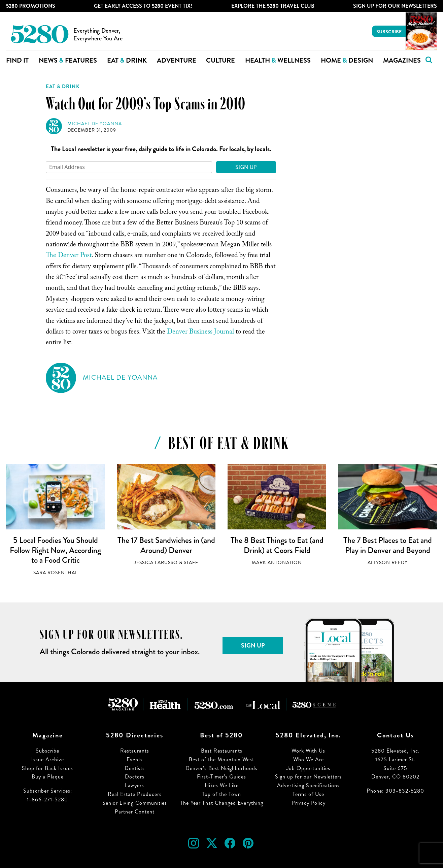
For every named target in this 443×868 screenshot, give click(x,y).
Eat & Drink (63, 86)
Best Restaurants (222, 751)
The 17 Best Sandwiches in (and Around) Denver (166, 545)
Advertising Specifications (308, 785)
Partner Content (135, 812)
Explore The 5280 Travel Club (273, 6)
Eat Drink (127, 60)
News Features (68, 60)
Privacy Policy (309, 803)
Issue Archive (48, 759)
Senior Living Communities (135, 803)
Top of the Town (221, 794)
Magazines (402, 60)
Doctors (135, 777)
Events (135, 759)
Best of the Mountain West (221, 759)
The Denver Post (69, 256)
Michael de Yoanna (95, 124)
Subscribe (389, 32)
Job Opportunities (308, 768)
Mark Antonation (277, 563)
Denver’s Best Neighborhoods (221, 768)
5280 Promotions (31, 6)
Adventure (177, 60)
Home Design (347, 60)
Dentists (135, 768)
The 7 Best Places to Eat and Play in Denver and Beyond (388, 545)
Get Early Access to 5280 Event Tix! (143, 6)
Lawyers (134, 785)
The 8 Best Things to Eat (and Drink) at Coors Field (277, 545)
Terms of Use (308, 794)
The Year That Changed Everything (222, 803)
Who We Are (309, 759)
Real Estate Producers (135, 794)
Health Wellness (278, 60)
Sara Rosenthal (56, 573)
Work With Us (308, 751)
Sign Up (246, 167)
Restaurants (135, 751)
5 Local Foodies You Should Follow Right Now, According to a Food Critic (55, 550)
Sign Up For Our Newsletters (395, 6)
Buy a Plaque (48, 777)
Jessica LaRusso (156, 563)
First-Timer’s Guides (221, 777)
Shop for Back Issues (47, 768)
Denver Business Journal (200, 333)
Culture (220, 60)
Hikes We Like (222, 785)
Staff (191, 563)
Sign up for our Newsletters (308, 777)
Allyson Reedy (388, 563)
